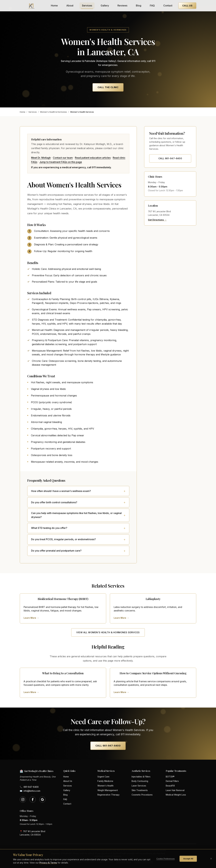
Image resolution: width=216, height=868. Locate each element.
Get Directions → (157, 220)
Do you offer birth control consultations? (54, 502)
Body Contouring (140, 781)
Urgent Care (103, 777)
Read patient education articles (93, 158)
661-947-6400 (29, 787)
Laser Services (139, 786)
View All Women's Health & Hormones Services (108, 632)
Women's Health (105, 786)
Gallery (105, 6)
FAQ (152, 6)
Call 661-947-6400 (170, 158)
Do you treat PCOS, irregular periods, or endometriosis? (63, 539)
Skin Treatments (140, 790)
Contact (168, 6)
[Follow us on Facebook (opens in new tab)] (33, 799)
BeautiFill (170, 786)
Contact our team (63, 158)
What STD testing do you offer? (49, 528)
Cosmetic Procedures (142, 795)
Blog (139, 6)
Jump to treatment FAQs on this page (61, 162)
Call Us (187, 6)
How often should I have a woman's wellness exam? (61, 491)
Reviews (122, 6)
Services (87, 6)
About (70, 6)
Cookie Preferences (144, 862)
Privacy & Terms (124, 862)
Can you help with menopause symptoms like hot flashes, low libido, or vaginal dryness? (76, 515)
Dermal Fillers (172, 781)
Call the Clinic (108, 87)
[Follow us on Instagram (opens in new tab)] (23, 799)
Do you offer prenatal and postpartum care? (56, 551)
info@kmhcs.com (30, 791)
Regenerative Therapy (108, 795)
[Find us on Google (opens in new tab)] (42, 799)
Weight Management (108, 790)
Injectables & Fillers (141, 777)
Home (54, 6)
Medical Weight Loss (176, 795)
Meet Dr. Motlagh (41, 158)
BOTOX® (170, 777)
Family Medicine (105, 781)
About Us (68, 781)
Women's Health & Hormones (53, 112)
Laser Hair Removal (175, 790)
